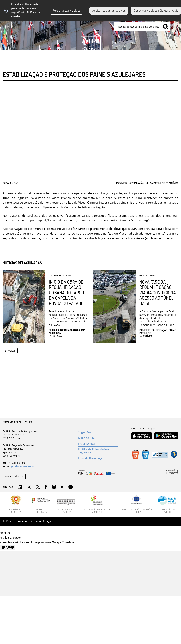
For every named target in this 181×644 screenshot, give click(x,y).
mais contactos (14, 476)
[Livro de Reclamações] (98, 458)
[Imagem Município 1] (90, 30)
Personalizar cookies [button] (66, 11)
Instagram (29, 487)
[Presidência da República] (16, 504)
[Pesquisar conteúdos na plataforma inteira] (166, 27)
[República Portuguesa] (41, 504)
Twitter (38, 487)
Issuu (54, 487)
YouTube (62, 488)
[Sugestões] (98, 432)
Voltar (12, 351)
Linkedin (20, 487)
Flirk (71, 487)
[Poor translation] (10, 547)
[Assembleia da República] (66, 506)
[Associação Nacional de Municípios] (97, 504)
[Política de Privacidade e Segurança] (98, 451)
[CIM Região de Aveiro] (167, 504)
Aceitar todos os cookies (109, 11)
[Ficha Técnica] (98, 444)
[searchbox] (142, 27)
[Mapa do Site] (98, 438)
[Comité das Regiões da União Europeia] (136, 504)
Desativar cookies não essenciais (156, 11)
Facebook (46, 487)
